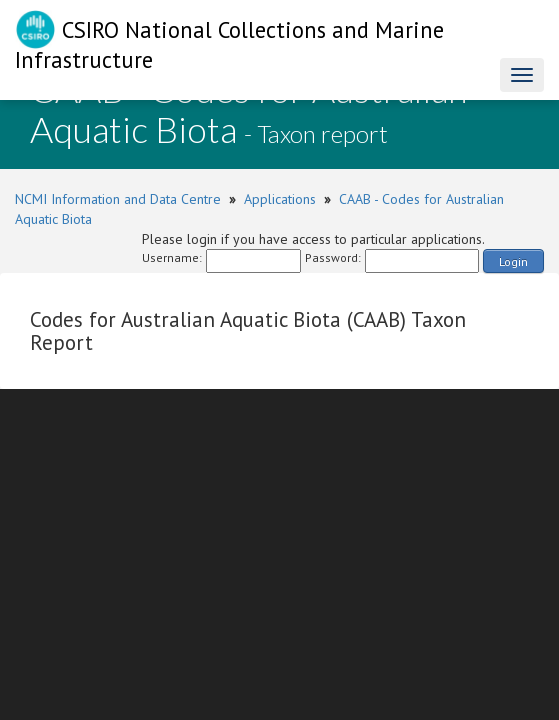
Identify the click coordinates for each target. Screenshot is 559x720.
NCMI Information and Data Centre (118, 199)
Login (513, 261)
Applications (280, 199)
